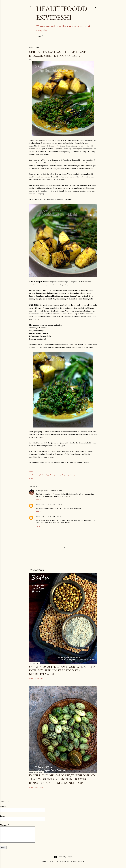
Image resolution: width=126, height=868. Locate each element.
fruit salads (44, 475)
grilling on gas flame (67, 475)
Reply (38, 500)
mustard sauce (80, 475)
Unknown (40, 505)
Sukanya (40, 491)
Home (40, 36)
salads (31, 478)
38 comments (40, 678)
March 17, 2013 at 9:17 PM (53, 517)
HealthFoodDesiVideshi (62, 13)
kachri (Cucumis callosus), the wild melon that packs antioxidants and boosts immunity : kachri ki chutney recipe (62, 779)
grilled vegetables (54, 475)
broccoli (37, 475)
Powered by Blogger (63, 857)
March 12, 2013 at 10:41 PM (54, 505)
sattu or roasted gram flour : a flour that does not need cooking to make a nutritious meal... (63, 670)
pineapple (89, 475)
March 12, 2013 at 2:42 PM (53, 491)
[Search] (96, 7)
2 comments (39, 787)
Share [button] (31, 472)
